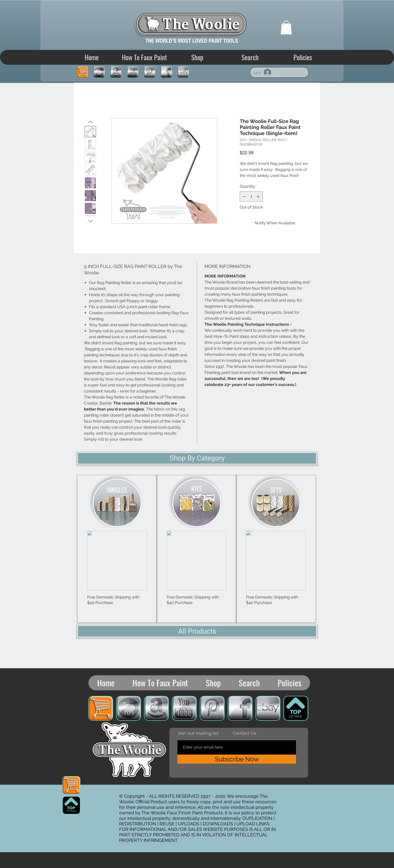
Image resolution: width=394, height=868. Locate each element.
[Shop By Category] (197, 458)
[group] (117, 575)
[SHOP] (99, 72)
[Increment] (259, 196)
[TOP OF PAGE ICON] (71, 805)
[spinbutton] (251, 196)
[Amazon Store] (116, 72)
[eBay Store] (183, 72)
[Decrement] (244, 196)
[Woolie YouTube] (133, 72)
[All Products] (197, 631)
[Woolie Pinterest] (150, 72)
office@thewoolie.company (237, 782)
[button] (286, 27)
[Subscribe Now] (237, 759)
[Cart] (82, 72)
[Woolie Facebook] (166, 72)
